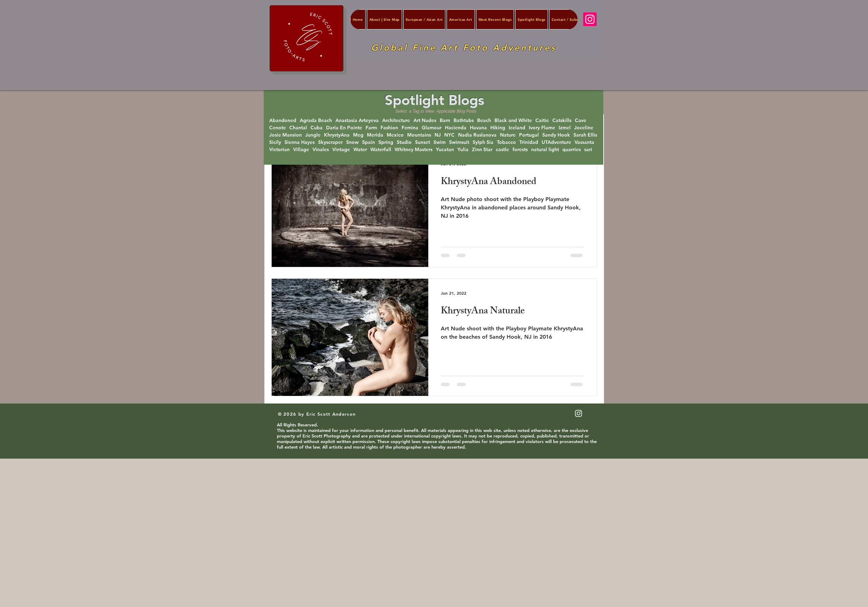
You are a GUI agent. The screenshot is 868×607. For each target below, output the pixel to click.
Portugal (529, 135)
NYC (449, 135)
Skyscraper (330, 142)
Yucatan (445, 150)
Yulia (463, 150)
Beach (484, 120)
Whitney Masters (414, 150)
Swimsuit (459, 142)
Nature (508, 135)
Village (301, 150)
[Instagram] (590, 19)
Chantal (298, 128)
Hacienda (456, 128)
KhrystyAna (337, 135)
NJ (438, 135)
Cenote (278, 128)
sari (588, 150)
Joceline (584, 128)
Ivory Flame (542, 128)
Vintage (341, 150)
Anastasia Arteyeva (357, 120)
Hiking (498, 128)
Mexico (395, 135)
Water (360, 150)
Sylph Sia (483, 142)
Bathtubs (464, 120)
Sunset (423, 142)
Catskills (562, 120)
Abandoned (283, 120)
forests (520, 150)
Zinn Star (482, 150)
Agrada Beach (316, 120)
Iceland (517, 128)
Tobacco (506, 142)
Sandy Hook (556, 135)
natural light (545, 150)
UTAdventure (556, 142)
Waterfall (381, 150)
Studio (404, 142)
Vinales (321, 150)
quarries (572, 150)
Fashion (389, 128)
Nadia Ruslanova (477, 135)
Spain (369, 142)
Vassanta (584, 142)
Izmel (565, 128)
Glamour (432, 128)
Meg (358, 135)
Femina (410, 128)
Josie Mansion (286, 135)
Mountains (419, 135)
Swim (440, 142)
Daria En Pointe (344, 128)
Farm (371, 128)
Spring (386, 142)
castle (502, 150)
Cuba (317, 128)
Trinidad (529, 142)
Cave (581, 120)
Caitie (542, 120)
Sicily (275, 142)
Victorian (279, 150)
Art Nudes (425, 120)
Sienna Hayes (300, 142)
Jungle (313, 135)
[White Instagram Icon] (578, 413)
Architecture (396, 120)
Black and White (513, 120)
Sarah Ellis (585, 135)
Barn (445, 120)
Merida (375, 135)
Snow (352, 142)
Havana (478, 128)
